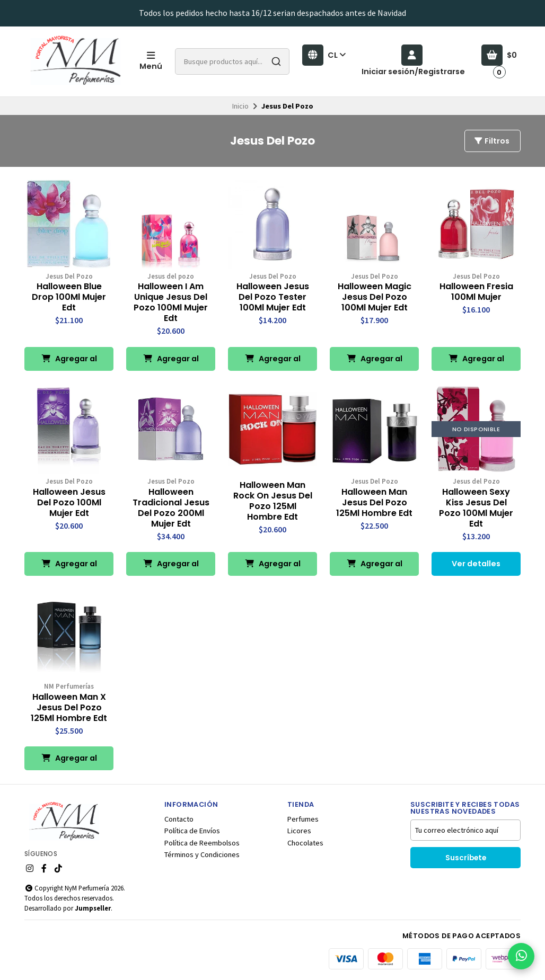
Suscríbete (466, 858)
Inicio (240, 106)
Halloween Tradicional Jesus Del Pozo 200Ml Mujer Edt (171, 508)
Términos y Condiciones (202, 854)
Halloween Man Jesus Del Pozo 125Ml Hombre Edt (374, 503)
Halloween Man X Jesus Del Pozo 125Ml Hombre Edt (69, 708)
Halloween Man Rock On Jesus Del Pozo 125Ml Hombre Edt (273, 501)
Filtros (491, 141)
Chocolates (305, 843)
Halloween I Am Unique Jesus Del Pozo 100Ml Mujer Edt (171, 302)
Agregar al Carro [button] (69, 362)
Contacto (179, 819)
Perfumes (303, 819)
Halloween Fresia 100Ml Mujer (476, 292)
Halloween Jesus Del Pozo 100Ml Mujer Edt (69, 503)
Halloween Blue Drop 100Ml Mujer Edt (69, 297)
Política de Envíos (192, 831)
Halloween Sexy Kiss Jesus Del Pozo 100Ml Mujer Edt (476, 508)
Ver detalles (476, 564)
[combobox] (232, 61)
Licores (299, 831)
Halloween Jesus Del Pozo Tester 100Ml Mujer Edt (273, 297)
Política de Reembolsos (202, 843)
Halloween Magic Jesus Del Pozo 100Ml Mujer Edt (375, 297)
